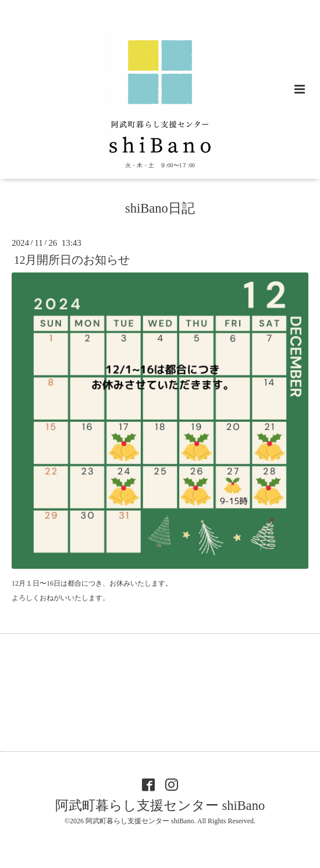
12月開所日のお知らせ (72, 260)
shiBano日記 (160, 208)
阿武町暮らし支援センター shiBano (160, 805)
